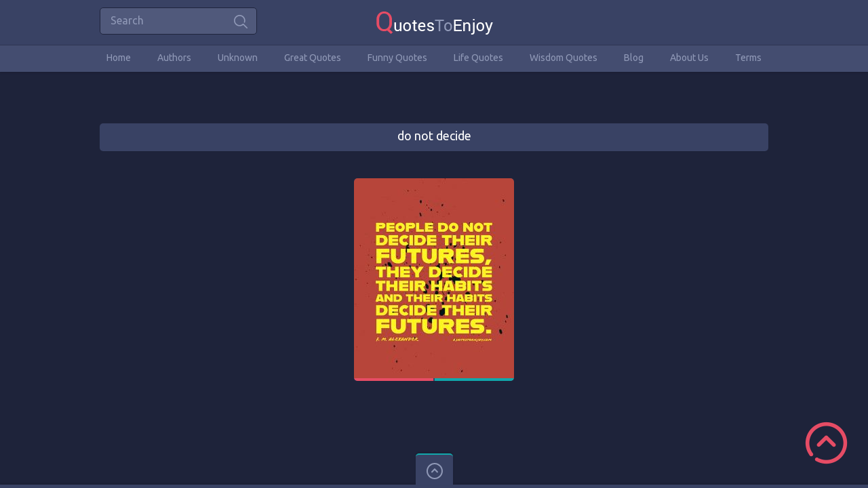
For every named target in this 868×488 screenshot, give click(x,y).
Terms (748, 58)
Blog (634, 58)
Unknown (238, 58)
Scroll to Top (826, 443)
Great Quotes (313, 58)
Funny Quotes (397, 58)
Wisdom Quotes (564, 58)
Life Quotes (478, 58)
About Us (689, 58)
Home (119, 58)
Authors (174, 58)
